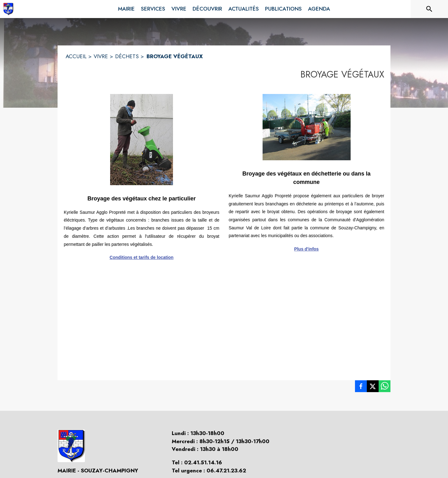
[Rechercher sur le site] (429, 9)
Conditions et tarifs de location (141, 257)
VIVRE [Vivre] (101, 56)
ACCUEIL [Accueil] (76, 56)
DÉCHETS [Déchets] (127, 56)
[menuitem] (126, 8)
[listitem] (361, 387)
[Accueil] (8, 9)
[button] (142, 139)
